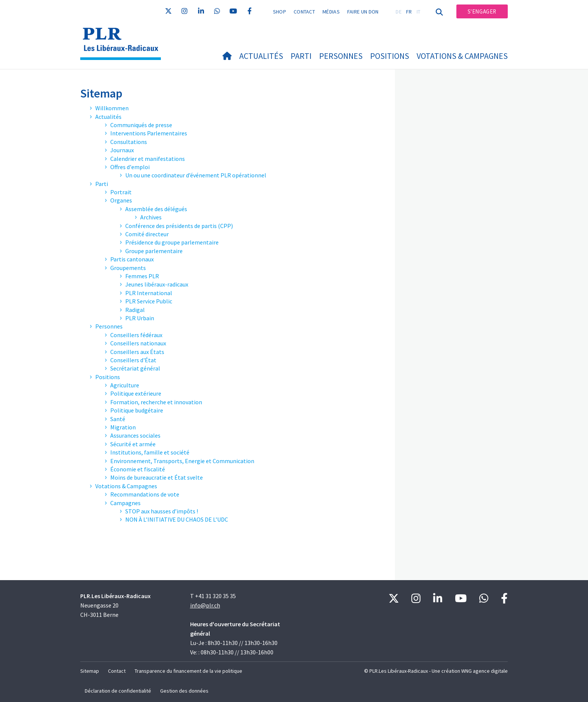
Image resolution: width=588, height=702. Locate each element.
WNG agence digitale (484, 671)
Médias (331, 12)
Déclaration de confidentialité (118, 691)
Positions (390, 56)
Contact (304, 12)
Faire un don (363, 12)
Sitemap (90, 671)
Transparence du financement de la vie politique (188, 671)
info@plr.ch (205, 605)
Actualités (261, 56)
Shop (280, 12)
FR (409, 12)
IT (419, 12)
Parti (301, 56)
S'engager (482, 11)
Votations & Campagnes (462, 56)
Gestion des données (184, 691)
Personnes (341, 56)
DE (399, 12)
